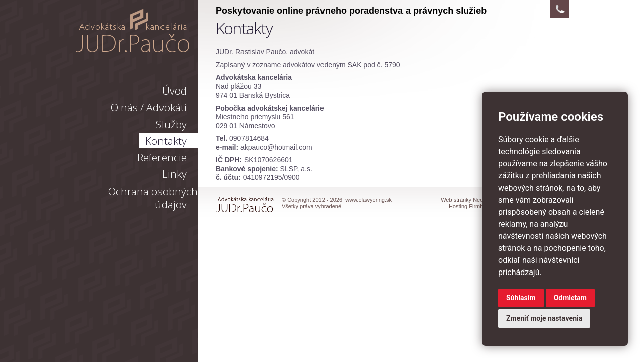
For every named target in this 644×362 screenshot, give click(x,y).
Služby (171, 124)
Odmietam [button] (570, 298)
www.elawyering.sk (133, 30)
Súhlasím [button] (521, 298)
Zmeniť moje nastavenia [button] (544, 318)
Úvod (174, 90)
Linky (174, 174)
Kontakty (166, 141)
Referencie (162, 157)
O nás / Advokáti (149, 107)
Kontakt (559, 9)
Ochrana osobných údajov (153, 198)
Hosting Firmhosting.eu (477, 206)
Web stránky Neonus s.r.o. (473, 200)
